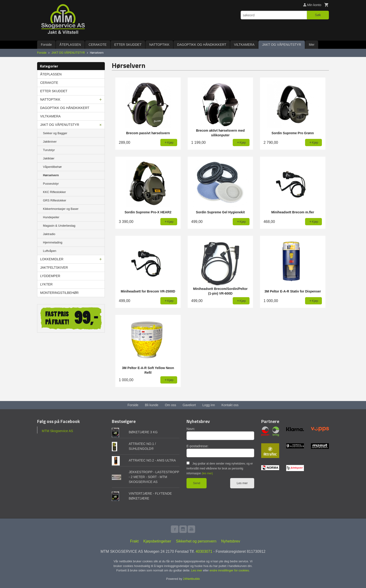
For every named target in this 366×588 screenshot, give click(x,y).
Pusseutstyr (51, 184)
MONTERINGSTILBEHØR (59, 293)
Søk (318, 15)
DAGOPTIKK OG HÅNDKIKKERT (202, 45)
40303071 (204, 551)
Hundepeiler (51, 217)
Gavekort (189, 405)
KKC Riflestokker (54, 192)
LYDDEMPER (50, 276)
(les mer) (207, 473)
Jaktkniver (50, 142)
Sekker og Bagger (55, 133)
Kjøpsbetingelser (157, 541)
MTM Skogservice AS (57, 431)
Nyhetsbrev (231, 541)
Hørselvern (51, 175)
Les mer (242, 483)
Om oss (170, 405)
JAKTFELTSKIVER (54, 268)
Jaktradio (49, 234)
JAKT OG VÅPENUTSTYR (282, 45)
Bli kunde (152, 405)
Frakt (134, 541)
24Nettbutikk (191, 579)
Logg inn (209, 405)
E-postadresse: (197, 446)
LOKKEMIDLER (52, 259)
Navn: (191, 429)
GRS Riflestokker (55, 200)
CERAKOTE (98, 45)
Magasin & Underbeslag (59, 226)
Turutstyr (49, 150)
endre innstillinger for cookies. (230, 570)
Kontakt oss (230, 405)
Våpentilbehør (52, 167)
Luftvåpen (50, 251)
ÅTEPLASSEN (70, 45)
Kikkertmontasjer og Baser (61, 209)
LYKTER (46, 284)
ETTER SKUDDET (128, 45)
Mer (312, 45)
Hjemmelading (53, 242)
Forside (46, 45)
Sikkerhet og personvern (196, 541)
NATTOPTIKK (159, 45)
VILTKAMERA (244, 45)
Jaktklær (49, 158)
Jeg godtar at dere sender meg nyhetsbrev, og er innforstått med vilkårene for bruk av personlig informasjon (220, 468)
